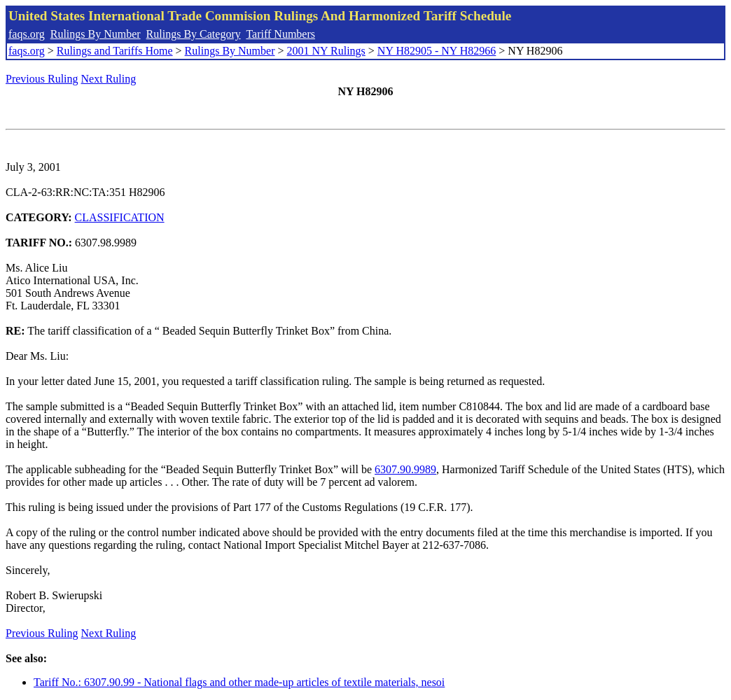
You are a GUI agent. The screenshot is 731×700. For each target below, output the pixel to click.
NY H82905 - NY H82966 (437, 51)
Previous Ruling (42, 79)
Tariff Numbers (280, 34)
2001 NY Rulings (326, 51)
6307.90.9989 (405, 469)
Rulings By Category (194, 34)
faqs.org (27, 34)
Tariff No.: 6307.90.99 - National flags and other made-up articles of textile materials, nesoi (239, 682)
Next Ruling (109, 79)
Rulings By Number (96, 34)
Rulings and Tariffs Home (115, 51)
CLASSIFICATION (120, 217)
